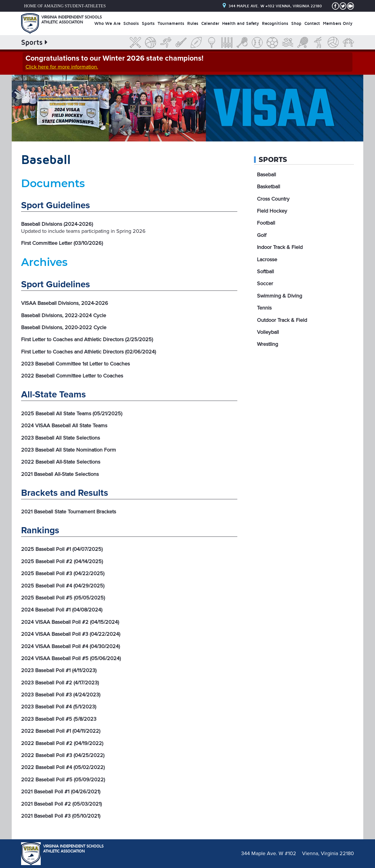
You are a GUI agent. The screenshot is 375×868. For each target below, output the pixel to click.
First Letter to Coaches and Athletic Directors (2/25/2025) (87, 339)
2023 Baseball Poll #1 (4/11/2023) (59, 670)
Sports (273, 160)
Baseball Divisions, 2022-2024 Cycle (64, 315)
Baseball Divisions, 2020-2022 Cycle (64, 327)
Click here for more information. (62, 67)
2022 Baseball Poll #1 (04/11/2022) (61, 731)
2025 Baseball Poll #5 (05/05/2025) (63, 598)
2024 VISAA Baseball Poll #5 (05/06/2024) (71, 658)
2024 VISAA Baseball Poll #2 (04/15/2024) (70, 622)
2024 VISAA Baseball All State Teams (64, 426)
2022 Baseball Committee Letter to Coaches (72, 376)
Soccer (265, 283)
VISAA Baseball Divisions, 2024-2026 (65, 303)
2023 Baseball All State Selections (60, 438)
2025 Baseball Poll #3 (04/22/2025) (63, 573)
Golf (262, 235)
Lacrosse (267, 259)
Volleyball (268, 332)
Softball (265, 271)
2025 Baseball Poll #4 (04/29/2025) (63, 586)
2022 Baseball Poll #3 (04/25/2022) (63, 755)
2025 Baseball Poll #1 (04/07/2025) (62, 549)
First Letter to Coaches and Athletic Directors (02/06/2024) (88, 352)
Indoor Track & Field (280, 247)
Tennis (264, 308)
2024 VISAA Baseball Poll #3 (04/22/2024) (71, 634)
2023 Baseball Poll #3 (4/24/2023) (61, 695)
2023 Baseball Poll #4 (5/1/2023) (59, 707)
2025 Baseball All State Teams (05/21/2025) (72, 414)
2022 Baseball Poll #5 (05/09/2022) (63, 780)
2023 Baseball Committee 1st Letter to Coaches (75, 364)
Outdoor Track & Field (282, 320)
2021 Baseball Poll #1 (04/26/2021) (61, 792)
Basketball (269, 187)
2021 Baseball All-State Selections (60, 474)
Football (266, 223)
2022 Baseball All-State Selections (61, 462)
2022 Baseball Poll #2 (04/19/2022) (62, 743)
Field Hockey (272, 211)
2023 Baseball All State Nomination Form (69, 450)
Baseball (266, 175)
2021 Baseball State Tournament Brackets (69, 512)
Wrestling (267, 344)
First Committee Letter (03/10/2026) (62, 243)
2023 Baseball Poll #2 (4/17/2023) (60, 683)
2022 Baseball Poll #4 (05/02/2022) (63, 767)
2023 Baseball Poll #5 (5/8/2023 (59, 719)
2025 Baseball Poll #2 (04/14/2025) (62, 561)
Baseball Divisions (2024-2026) (57, 224)
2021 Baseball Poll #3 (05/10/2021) (61, 816)
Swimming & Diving (279, 296)
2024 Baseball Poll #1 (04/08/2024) (62, 610)
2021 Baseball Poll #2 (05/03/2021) (61, 804)
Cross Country (273, 199)
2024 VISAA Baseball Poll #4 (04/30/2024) (70, 646)
